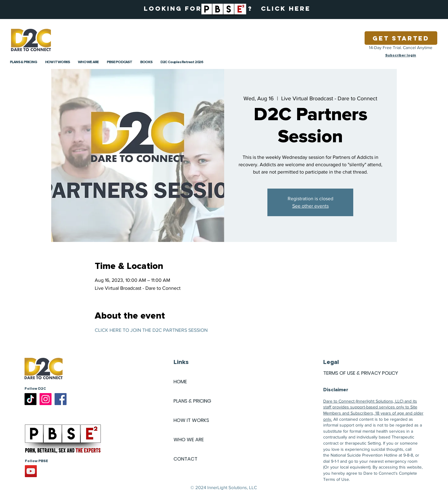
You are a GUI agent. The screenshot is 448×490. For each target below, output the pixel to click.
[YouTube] (31, 471)
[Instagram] (46, 399)
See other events (310, 206)
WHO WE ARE (189, 440)
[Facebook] (61, 399)
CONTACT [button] (186, 459)
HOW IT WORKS (191, 420)
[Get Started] (401, 38)
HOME (180, 382)
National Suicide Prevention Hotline (364, 455)
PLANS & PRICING (192, 401)
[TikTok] (31, 399)
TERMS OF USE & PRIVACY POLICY (361, 373)
